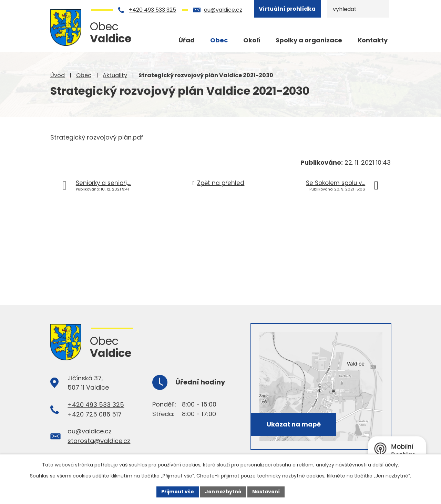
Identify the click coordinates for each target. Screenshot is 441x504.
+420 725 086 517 (95, 414)
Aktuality (115, 75)
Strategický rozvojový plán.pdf (97, 137)
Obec (84, 75)
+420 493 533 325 (152, 10)
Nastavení (266, 492)
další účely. (386, 465)
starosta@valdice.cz (99, 441)
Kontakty (373, 40)
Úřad (187, 40)
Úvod (58, 75)
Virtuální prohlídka (287, 9)
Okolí (252, 40)
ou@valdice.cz (223, 10)
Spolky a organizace (309, 40)
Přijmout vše (178, 492)
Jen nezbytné (223, 492)
